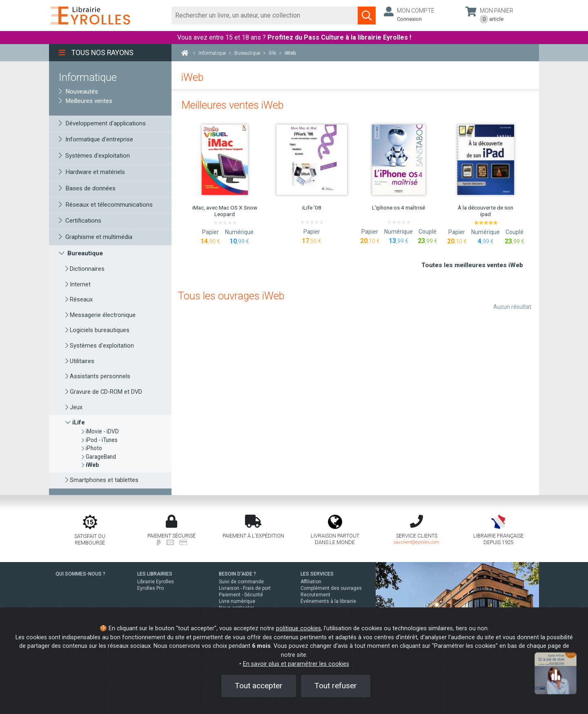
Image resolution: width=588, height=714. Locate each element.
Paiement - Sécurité (241, 595)
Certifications (80, 221)
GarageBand (99, 457)
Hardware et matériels (92, 172)
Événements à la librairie (328, 601)
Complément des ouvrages (331, 588)
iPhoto (92, 448)
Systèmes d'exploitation (94, 156)
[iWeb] (90, 465)
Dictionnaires (85, 269)
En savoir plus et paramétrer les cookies (296, 664)
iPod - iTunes (100, 440)
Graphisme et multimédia (96, 237)
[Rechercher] (265, 16)
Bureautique (81, 253)
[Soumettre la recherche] (367, 16)
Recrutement (315, 595)
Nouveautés (78, 91)
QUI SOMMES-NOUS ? (80, 574)
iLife (75, 423)
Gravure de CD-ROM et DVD (104, 392)
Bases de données (87, 188)
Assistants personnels (98, 376)
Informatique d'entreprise (96, 139)
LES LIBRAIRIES (155, 574)
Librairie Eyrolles (156, 582)
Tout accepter (259, 686)
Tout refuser (336, 686)
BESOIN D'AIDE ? (237, 574)
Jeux (74, 407)
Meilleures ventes (86, 101)
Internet (78, 284)
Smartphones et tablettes (102, 480)
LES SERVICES (317, 574)
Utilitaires (80, 361)
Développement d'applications (102, 123)
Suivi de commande (241, 582)
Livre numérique (237, 601)
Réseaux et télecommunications (106, 205)
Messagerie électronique (100, 315)
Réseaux (79, 300)
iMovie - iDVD (100, 431)
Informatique (88, 77)
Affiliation (311, 582)
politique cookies (298, 628)
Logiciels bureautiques (97, 330)
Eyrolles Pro (150, 588)
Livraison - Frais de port (245, 588)
